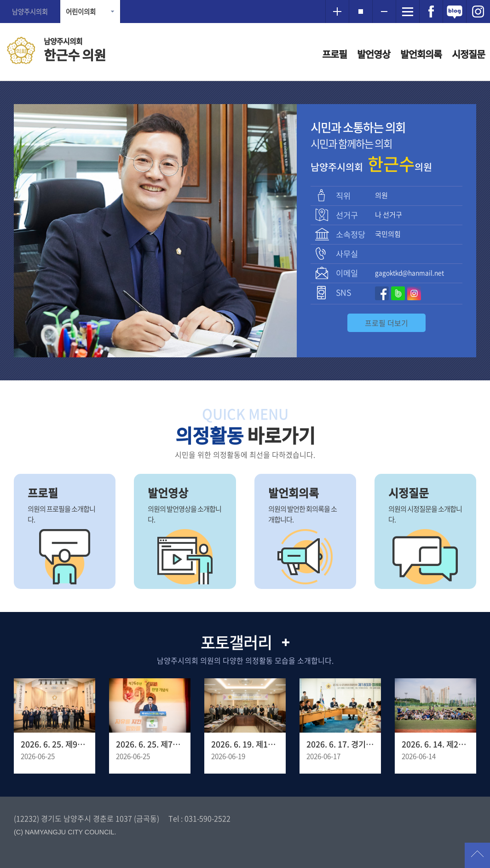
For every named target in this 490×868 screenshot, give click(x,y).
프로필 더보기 (386, 323)
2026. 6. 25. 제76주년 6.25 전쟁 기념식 (150, 744)
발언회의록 (421, 54)
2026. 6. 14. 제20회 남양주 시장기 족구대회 (435, 744)
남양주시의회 (30, 12)
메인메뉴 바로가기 (245, 1)
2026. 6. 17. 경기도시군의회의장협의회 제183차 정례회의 (340, 744)
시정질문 (468, 54)
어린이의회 (81, 12)
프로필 (334, 54)
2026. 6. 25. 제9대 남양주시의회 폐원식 (55, 744)
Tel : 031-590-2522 (199, 818)
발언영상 (374, 54)
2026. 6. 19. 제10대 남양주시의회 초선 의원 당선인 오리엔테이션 (245, 744)
